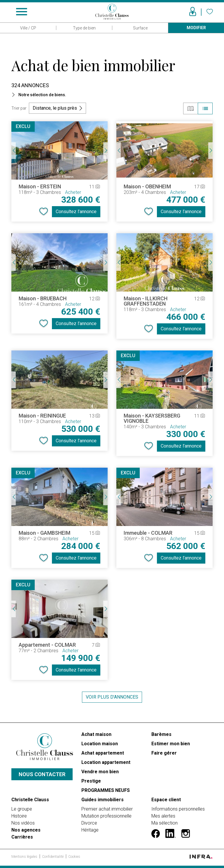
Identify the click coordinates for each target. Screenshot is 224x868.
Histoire (19, 816)
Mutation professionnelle (106, 816)
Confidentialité (53, 857)
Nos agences (26, 830)
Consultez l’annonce (76, 212)
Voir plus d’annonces (112, 697)
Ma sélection (164, 823)
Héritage (90, 830)
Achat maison (96, 734)
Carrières (22, 837)
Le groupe (22, 809)
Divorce (89, 823)
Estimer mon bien (171, 744)
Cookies (74, 857)
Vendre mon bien (100, 772)
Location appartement (106, 762)
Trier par (19, 108)
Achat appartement (103, 753)
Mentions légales (25, 857)
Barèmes (161, 734)
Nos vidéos (23, 823)
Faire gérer (164, 753)
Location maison (100, 744)
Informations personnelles (178, 809)
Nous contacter (42, 774)
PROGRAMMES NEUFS (106, 790)
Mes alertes (163, 816)
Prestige (91, 781)
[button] (112, 95)
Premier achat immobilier (107, 809)
